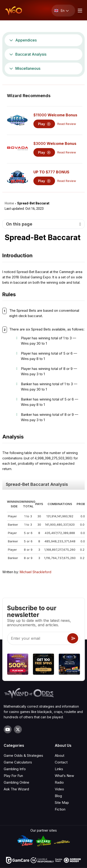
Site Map (62, 803)
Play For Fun (13, 776)
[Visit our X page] (18, 729)
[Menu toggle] (79, 11)
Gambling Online (16, 782)
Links (59, 769)
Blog (58, 796)
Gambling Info (15, 769)
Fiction (60, 809)
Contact (61, 762)
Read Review (67, 124)
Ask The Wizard (16, 789)
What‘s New (64, 776)
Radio (59, 782)
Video (59, 789)
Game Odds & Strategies (23, 755)
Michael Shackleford (35, 572)
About (60, 755)
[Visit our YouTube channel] (8, 729)
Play (44, 124)
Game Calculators (18, 762)
